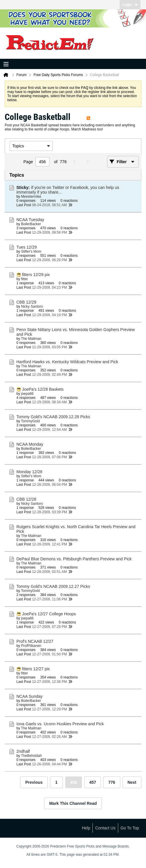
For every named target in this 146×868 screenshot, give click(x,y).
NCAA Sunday (30, 696)
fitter (24, 279)
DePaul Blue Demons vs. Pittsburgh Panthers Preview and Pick (74, 559)
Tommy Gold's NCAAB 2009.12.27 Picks (53, 586)
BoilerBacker (31, 224)
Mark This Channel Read (73, 803)
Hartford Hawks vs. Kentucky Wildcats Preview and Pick (67, 362)
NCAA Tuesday (30, 220)
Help (86, 828)
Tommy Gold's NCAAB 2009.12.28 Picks (53, 417)
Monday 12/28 (29, 472)
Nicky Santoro (32, 306)
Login (130, 5)
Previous (34, 782)
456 (74, 782)
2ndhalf (23, 751)
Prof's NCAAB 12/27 (35, 641)
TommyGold (30, 421)
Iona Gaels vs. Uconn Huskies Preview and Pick (60, 724)
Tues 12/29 (27, 247)
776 (112, 782)
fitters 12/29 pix (36, 275)
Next (132, 782)
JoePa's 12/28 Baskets (43, 389)
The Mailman (31, 339)
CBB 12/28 (26, 499)
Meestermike (31, 197)
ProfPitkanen (31, 646)
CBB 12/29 (26, 302)
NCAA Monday (30, 444)
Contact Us (105, 828)
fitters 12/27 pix (36, 669)
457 (93, 782)
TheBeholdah (31, 756)
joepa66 (27, 394)
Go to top (130, 828)
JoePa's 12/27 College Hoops (49, 614)
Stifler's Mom (31, 252)
